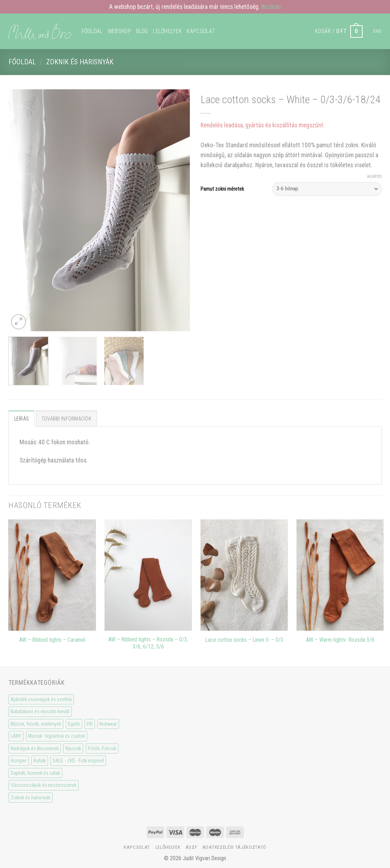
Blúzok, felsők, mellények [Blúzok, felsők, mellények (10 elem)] (36, 724)
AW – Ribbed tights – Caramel (52, 640)
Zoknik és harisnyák (80, 62)
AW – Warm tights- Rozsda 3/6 (340, 640)
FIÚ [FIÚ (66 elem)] (90, 724)
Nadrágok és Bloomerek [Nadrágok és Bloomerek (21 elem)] (35, 748)
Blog (142, 31)
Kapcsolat (201, 31)
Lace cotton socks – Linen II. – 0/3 (244, 640)
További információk (66, 419)
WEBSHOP (119, 31)
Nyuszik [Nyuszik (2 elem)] (73, 748)
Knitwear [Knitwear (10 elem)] (108, 724)
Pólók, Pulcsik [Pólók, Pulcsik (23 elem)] (102, 748)
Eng (378, 31)
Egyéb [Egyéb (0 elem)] (74, 724)
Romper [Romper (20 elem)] (19, 761)
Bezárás (271, 7)
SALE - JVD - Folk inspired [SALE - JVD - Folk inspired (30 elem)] (78, 761)
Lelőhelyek (167, 31)
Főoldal (92, 31)
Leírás (22, 419)
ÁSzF (191, 847)
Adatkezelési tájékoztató (234, 847)
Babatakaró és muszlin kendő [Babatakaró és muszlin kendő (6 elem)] (40, 711)
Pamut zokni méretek (222, 189)
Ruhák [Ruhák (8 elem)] (40, 761)
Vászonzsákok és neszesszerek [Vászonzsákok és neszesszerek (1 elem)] (44, 785)
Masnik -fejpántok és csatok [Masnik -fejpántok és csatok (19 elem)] (57, 736)
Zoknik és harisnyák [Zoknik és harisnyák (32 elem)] (31, 798)
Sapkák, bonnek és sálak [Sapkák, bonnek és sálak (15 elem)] (35, 773)
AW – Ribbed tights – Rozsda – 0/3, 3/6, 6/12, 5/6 (148, 643)
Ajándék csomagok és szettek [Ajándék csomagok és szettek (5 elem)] (41, 699)
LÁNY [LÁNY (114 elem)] (16, 736)
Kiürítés (375, 177)
